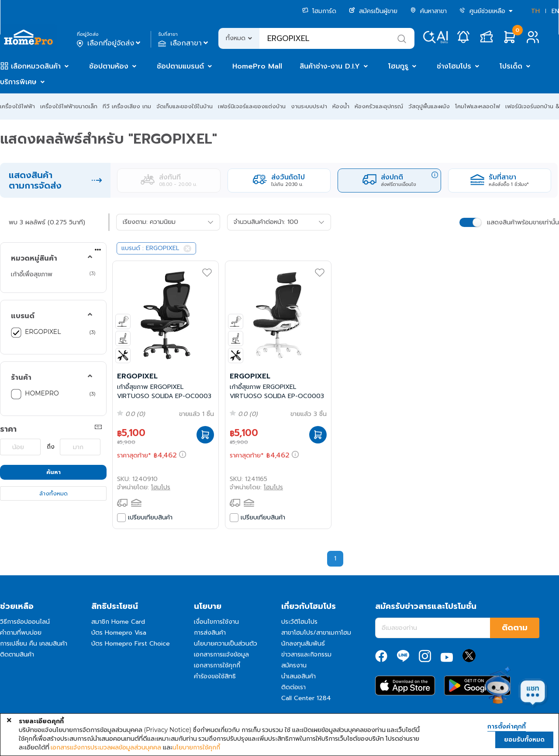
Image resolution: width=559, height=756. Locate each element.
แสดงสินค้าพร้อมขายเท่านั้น (523, 222)
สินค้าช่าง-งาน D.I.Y (330, 66)
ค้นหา (53, 472)
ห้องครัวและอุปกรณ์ (379, 106)
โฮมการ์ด (319, 11)
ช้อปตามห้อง (109, 66)
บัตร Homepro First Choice (131, 644)
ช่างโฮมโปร (454, 66)
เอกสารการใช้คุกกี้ (217, 665)
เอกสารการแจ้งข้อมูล (221, 655)
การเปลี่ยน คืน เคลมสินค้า (34, 644)
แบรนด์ (23, 316)
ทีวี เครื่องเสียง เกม (127, 106)
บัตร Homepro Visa (119, 633)
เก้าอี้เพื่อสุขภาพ (32, 274)
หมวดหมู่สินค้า (34, 258)
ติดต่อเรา (293, 687)
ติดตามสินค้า (17, 655)
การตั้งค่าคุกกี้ (507, 727)
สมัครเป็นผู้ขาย (373, 11)
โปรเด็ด (511, 66)
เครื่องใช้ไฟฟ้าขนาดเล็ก (69, 106)
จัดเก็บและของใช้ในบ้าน (185, 106)
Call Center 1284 (306, 698)
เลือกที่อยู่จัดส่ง (109, 43)
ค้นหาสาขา (428, 11)
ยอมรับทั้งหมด (524, 740)
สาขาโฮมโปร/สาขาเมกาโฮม (316, 633)
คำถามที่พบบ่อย (21, 633)
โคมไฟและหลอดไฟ (478, 106)
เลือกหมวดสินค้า (36, 66)
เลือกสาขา (184, 43)
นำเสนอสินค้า (298, 676)
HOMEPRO (42, 393)
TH (535, 11)
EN (555, 11)
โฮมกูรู (398, 66)
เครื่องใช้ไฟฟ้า (17, 106)
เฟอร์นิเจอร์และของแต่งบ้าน (252, 106)
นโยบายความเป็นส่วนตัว (226, 644)
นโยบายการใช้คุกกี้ (196, 747)
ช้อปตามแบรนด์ (180, 66)
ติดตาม (515, 628)
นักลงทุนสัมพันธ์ (303, 644)
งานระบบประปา (309, 106)
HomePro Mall (257, 66)
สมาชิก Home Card (118, 622)
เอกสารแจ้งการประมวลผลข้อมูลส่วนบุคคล (106, 747)
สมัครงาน (294, 665)
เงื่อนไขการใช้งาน (216, 622)
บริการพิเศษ (18, 82)
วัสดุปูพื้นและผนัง (429, 106)
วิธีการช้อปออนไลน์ (25, 622)
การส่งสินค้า (210, 633)
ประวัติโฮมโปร (299, 622)
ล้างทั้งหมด (53, 493)
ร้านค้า (21, 378)
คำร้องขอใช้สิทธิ (215, 676)
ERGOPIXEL (43, 332)
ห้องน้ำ (341, 106)
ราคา (8, 429)
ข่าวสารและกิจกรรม (306, 655)
